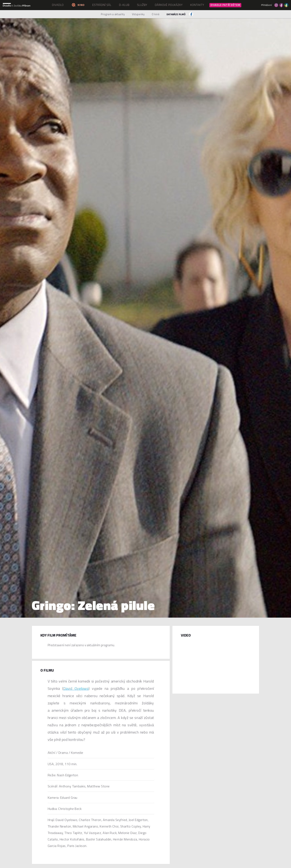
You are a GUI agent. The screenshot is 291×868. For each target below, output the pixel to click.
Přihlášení (266, 5)
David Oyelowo (76, 688)
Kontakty (197, 5)
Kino (78, 5)
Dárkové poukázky (169, 5)
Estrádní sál (102, 5)
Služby (142, 5)
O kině (156, 14)
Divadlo (58, 5)
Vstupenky (138, 14)
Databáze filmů (176, 14)
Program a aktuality (113, 14)
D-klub (124, 5)
